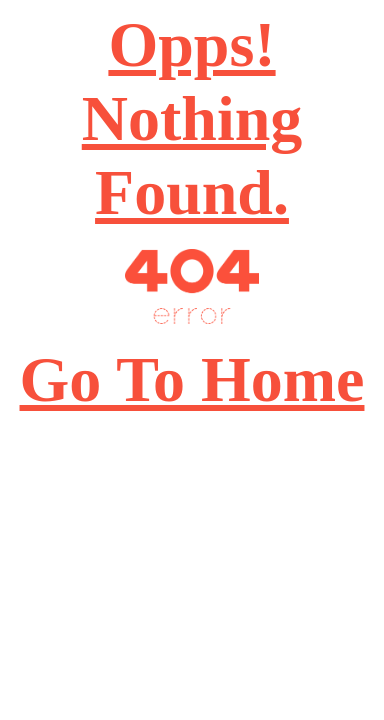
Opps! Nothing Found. (192, 118)
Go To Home (192, 379)
